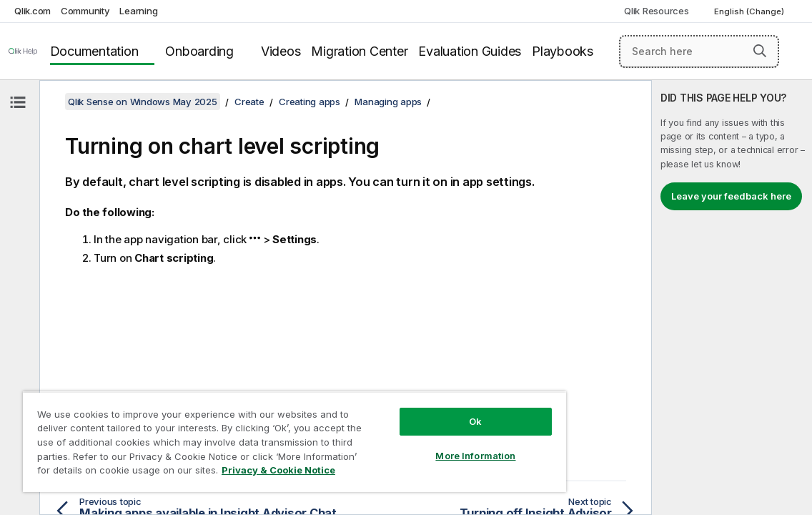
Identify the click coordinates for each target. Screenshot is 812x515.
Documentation (94, 51)
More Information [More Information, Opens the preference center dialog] (415, 445)
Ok (415, 411)
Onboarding (199, 51)
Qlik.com (33, 11)
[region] (258, 436)
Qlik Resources (657, 11)
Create (249, 102)
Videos (281, 51)
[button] (760, 51)
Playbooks (563, 51)
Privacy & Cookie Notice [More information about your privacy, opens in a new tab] (216, 473)
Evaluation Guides (470, 51)
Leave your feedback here (731, 196)
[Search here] (699, 51)
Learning (138, 11)
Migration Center (359, 51)
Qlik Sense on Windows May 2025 (143, 102)
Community (85, 11)
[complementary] (732, 298)
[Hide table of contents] (18, 102)
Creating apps (310, 102)
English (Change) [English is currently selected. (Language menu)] (750, 11)
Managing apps (388, 102)
